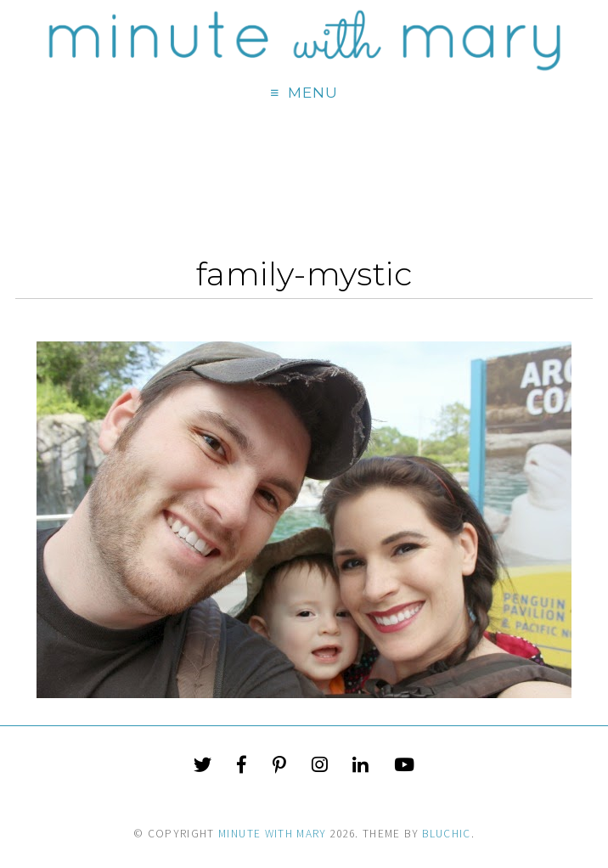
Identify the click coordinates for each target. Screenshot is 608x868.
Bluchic (446, 834)
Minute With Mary (273, 834)
